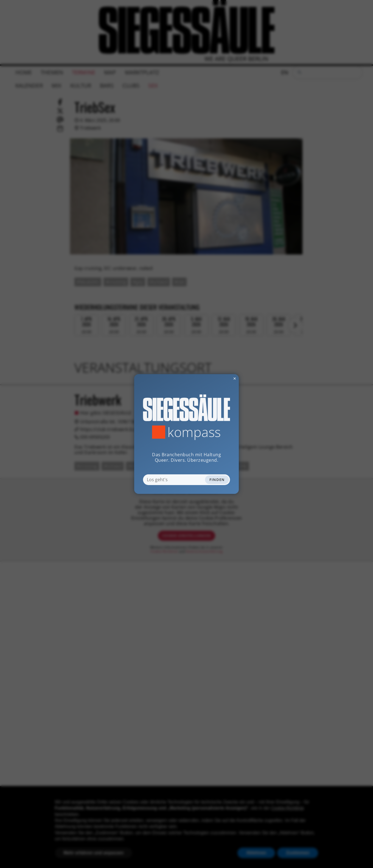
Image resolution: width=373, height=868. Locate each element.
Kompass (194, 432)
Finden (217, 480)
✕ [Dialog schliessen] (221, 378)
